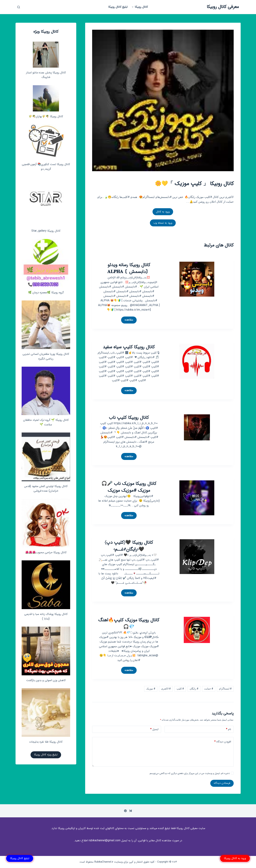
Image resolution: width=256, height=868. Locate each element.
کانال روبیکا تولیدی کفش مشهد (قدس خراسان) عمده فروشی (46, 489)
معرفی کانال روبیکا (223, 7)
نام (229, 729)
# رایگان (194, 689)
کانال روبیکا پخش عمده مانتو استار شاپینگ (46, 75)
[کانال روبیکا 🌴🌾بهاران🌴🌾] (46, 98)
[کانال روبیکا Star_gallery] (46, 201)
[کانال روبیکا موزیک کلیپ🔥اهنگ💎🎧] (197, 630)
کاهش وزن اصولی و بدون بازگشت (46, 680)
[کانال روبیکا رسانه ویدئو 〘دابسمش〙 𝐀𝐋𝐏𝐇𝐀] (197, 279)
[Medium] (131, 811)
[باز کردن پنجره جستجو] (19, 7)
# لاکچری (166, 689)
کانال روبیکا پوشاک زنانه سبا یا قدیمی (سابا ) (46, 616)
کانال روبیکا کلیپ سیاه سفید (129, 347)
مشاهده (127, 321)
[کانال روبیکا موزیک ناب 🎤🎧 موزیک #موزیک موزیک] (197, 498)
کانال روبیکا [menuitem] (139, 7)
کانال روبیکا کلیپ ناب (129, 418)
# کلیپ (180, 689)
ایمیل (154, 729)
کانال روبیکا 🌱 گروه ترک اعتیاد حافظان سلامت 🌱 (46, 422)
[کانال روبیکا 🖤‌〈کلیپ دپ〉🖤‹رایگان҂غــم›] (197, 556)
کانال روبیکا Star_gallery (46, 231)
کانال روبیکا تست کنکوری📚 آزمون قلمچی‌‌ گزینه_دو (46, 167)
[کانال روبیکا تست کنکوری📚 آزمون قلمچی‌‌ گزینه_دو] (46, 142)
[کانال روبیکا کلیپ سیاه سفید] (197, 361)
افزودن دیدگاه (223, 742)
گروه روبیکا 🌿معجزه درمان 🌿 (46, 293)
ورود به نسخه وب (163, 223)
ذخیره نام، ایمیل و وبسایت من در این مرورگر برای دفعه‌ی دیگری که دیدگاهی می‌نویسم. (189, 773)
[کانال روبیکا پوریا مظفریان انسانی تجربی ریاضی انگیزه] (46, 325)
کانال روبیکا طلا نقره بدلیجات (46, 742)
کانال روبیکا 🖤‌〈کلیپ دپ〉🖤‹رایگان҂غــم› (129, 546)
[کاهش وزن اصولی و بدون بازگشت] (46, 651)
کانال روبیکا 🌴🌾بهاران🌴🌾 (46, 116)
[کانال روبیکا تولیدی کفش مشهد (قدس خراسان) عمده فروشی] (46, 457)
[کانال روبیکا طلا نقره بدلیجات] (46, 713)
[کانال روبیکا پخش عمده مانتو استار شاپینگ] (46, 55)
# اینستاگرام (225, 689)
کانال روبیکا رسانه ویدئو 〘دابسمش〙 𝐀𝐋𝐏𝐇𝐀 (129, 268)
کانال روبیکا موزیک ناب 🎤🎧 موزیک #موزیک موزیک (129, 487)
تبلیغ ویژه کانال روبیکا (46, 755)
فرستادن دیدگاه (222, 783)
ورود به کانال (163, 212)
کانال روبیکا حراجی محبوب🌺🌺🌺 (46, 552)
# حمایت (209, 689)
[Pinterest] (125, 811)
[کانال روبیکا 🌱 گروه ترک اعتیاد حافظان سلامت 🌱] (46, 391)
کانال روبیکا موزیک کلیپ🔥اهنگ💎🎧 (129, 624)
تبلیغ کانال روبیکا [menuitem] (118, 7)
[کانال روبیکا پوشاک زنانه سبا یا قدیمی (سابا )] (46, 585)
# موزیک (151, 689)
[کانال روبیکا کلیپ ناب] (197, 427)
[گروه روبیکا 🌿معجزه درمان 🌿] (46, 263)
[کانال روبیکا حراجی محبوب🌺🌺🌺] (46, 523)
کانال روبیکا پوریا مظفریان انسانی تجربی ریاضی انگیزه (46, 356)
